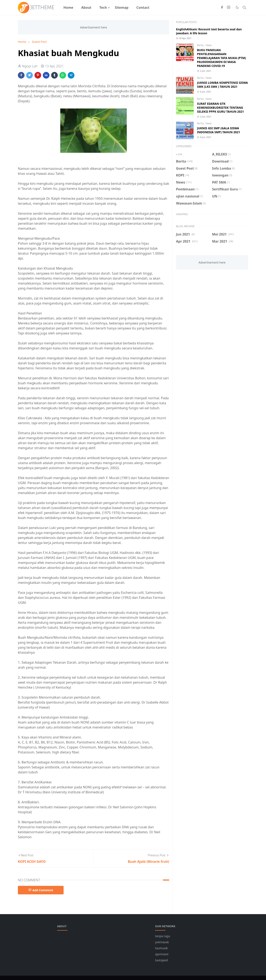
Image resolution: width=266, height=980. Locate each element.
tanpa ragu (163, 936)
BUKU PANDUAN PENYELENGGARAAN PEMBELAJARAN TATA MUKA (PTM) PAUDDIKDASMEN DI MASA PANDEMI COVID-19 (221, 58)
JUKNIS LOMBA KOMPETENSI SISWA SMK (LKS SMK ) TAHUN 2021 (222, 85)
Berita (201, 45)
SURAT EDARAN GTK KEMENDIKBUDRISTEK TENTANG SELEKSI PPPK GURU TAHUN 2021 (220, 108)
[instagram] (229, 7)
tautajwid (161, 960)
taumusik (161, 948)
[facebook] (222, 7)
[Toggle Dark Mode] (237, 7)
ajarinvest (162, 954)
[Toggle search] (244, 7)
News (209, 45)
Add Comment (41, 890)
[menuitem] (68, 7)
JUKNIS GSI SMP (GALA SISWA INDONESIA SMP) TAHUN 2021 (219, 130)
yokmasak (162, 942)
